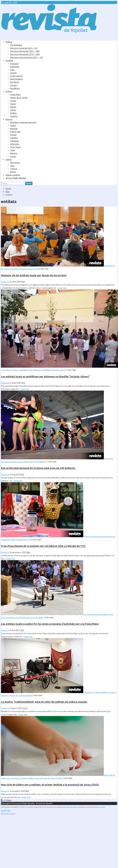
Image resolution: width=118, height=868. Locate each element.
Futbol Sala (15, 132)
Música (13, 107)
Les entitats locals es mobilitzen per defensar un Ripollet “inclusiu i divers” (34, 370)
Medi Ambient (16, 79)
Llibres (13, 110)
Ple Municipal (16, 45)
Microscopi (15, 163)
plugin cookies (101, 807)
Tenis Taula (15, 147)
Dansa (13, 104)
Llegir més (62, 288)
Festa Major (15, 95)
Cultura (9, 91)
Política (9, 42)
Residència (15, 88)
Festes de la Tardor (19, 98)
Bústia (13, 172)
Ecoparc (14, 85)
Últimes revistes (13, 175)
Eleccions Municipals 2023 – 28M (25, 51)
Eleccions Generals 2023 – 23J (24, 48)
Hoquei (13, 135)
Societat (9, 60)
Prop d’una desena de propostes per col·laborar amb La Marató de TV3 (43, 546)
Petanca (14, 153)
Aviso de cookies (8, 814)
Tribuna (14, 169)
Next (9, 800)
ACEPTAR (6, 811)
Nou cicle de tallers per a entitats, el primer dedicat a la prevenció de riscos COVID (50, 785)
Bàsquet (14, 129)
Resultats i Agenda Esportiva (23, 122)
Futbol (13, 125)
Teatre (13, 101)
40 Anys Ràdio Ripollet (16, 178)
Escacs (13, 156)
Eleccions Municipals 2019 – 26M (25, 54)
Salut (12, 70)
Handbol (14, 138)
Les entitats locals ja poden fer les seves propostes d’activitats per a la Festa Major (50, 624)
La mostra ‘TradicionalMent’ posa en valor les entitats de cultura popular (44, 702)
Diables (13, 113)
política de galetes (72, 807)
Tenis (13, 150)
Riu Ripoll (14, 82)
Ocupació (14, 64)
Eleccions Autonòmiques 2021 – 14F (27, 57)
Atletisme (15, 144)
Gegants (14, 116)
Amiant (13, 73)
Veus (12, 166)
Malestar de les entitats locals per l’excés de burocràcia (34, 275)
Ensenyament (16, 76)
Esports (9, 119)
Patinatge (14, 141)
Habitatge (15, 67)
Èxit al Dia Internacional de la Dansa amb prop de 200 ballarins (38, 468)
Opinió (9, 159)
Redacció (5, 282)
